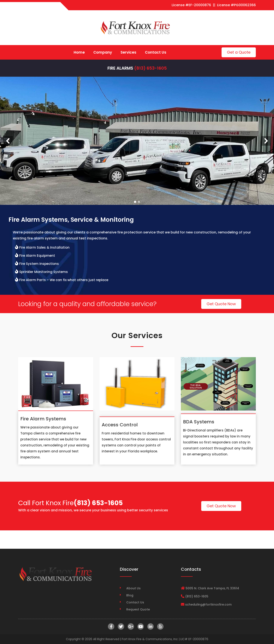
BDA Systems (199, 422)
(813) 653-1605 (150, 68)
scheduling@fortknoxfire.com (208, 604)
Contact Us (156, 52)
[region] (137, 141)
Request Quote (138, 609)
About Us (133, 588)
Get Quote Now (221, 304)
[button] (8, 141)
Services (128, 52)
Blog (130, 595)
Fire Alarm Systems (43, 419)
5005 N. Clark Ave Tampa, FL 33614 (212, 588)
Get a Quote (239, 52)
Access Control (120, 425)
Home (79, 52)
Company (103, 52)
